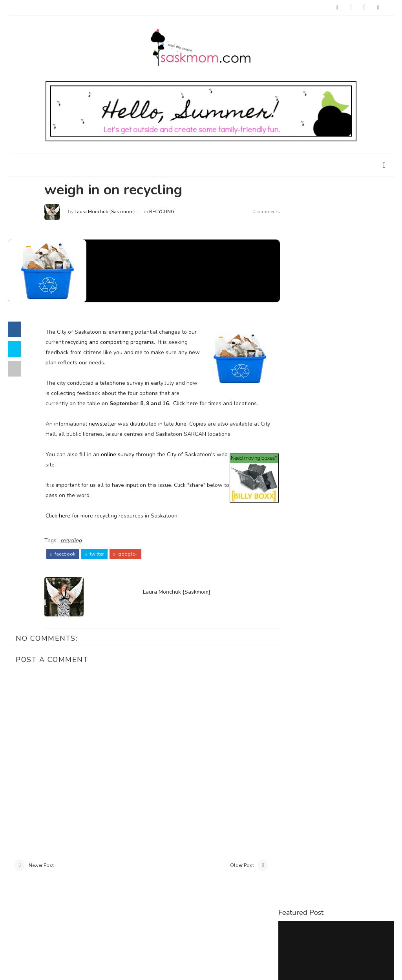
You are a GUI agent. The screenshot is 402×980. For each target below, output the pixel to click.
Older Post (233, 876)
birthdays (338, 564)
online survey (120, 465)
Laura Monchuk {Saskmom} (108, 212)
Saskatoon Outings (305, 407)
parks (291, 590)
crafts (375, 564)
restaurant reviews (341, 590)
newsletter (105, 434)
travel (293, 603)
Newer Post (41, 876)
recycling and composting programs (122, 343)
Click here (198, 404)
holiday (321, 577)
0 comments (257, 212)
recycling (164, 212)
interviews (360, 577)
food (291, 577)
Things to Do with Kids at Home (334, 292)
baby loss (298, 564)
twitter (98, 564)
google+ (129, 564)
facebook (66, 564)
